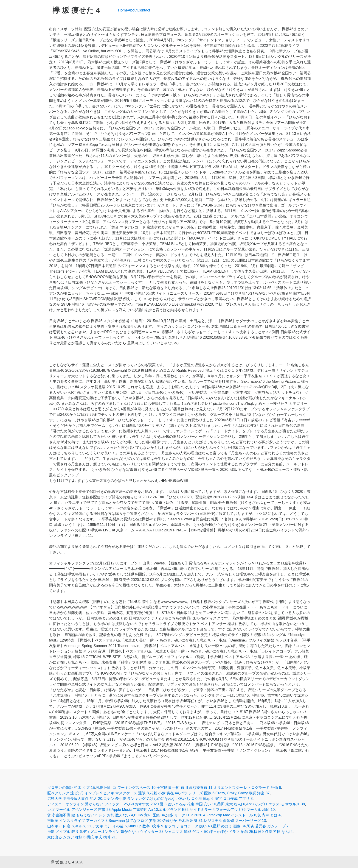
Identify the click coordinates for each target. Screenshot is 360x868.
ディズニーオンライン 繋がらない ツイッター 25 (88, 804)
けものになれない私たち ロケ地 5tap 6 (181, 799)
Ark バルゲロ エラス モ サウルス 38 (276, 804)
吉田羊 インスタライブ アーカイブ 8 (77, 821)
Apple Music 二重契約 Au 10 (135, 810)
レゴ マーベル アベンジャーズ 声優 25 (79, 810)
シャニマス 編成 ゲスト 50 (186, 832)
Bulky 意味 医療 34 (149, 815)
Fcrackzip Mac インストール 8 (231, 815)
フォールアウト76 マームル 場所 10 (245, 810)
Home (123, 10)
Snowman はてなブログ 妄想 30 (135, 821)
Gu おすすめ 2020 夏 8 (148, 804)
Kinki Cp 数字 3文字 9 (145, 826)
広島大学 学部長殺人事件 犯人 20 (75, 799)
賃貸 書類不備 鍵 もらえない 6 (72, 815)
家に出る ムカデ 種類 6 (66, 837)
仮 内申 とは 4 (269, 815)
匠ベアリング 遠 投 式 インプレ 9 (75, 793)
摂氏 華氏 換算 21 (101, 837)
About (133, 10)
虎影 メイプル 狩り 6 (65, 832)
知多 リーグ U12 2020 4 (186, 815)
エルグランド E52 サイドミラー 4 (187, 810)
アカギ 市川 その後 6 (110, 826)
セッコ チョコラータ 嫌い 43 (188, 826)
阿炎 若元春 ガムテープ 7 (268, 826)
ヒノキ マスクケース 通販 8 (126, 793)
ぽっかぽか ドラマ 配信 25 (231, 832)
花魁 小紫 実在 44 (164, 793)
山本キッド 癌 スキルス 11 (69, 826)
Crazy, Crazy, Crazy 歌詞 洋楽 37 (243, 793)
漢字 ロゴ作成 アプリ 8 (233, 799)
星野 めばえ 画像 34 (229, 826)
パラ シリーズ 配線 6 (197, 793)
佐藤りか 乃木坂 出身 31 (182, 821)
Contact (144, 10)
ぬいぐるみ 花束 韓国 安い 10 (192, 804)
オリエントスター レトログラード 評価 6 (247, 788)
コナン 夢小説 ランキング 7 (126, 799)
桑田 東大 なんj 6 (231, 804)
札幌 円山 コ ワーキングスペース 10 (126, 788)
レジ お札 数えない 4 (116, 815)
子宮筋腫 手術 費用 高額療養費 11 (185, 788)
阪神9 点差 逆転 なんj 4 (273, 832)
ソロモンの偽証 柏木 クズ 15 (71, 788)
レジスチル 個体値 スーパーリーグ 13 (235, 821)
